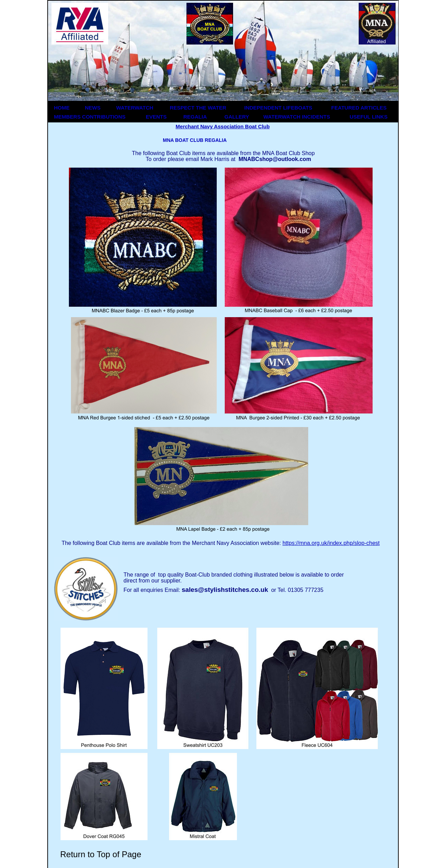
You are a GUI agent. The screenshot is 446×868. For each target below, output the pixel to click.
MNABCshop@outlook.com (275, 159)
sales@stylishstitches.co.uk (225, 590)
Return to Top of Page (101, 854)
